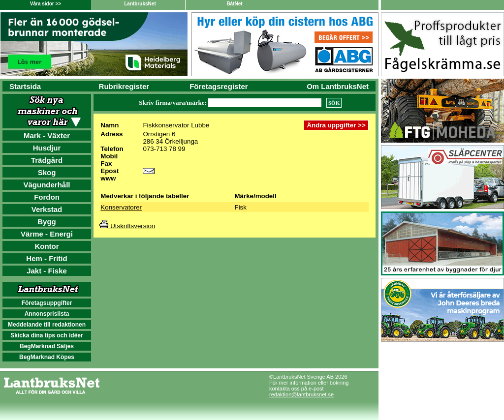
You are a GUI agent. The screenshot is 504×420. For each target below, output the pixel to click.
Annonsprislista (47, 314)
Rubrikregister (124, 86)
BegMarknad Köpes (47, 357)
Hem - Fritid (47, 258)
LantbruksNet (140, 4)
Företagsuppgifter (47, 303)
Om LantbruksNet (338, 86)
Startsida (25, 86)
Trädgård (47, 160)
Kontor (47, 246)
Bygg (47, 222)
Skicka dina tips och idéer (47, 335)
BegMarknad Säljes (47, 346)
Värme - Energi (47, 234)
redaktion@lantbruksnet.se (301, 394)
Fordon (47, 197)
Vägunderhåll (47, 185)
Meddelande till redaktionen (47, 325)
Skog (47, 172)
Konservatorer (121, 207)
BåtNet (234, 4)
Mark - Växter (47, 135)
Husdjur (47, 148)
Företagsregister (219, 86)
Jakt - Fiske (47, 271)
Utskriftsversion (127, 226)
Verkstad (47, 209)
